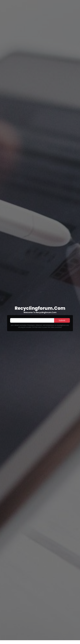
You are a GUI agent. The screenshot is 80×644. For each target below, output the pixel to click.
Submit (62, 320)
